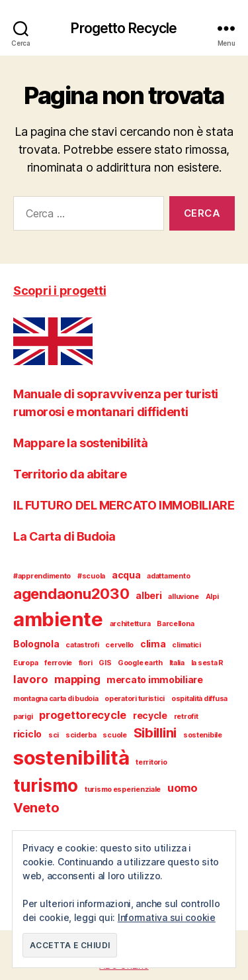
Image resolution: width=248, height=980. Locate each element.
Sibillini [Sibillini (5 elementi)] (155, 733)
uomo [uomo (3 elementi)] (183, 788)
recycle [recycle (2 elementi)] (150, 715)
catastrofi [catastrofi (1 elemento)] (82, 645)
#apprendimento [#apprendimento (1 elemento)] (42, 576)
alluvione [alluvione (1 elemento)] (184, 597)
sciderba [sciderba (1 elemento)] (81, 735)
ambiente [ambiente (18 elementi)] (58, 619)
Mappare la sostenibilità (80, 443)
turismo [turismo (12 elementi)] (46, 786)
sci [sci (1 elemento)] (54, 735)
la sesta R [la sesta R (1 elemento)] (207, 663)
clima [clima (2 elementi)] (153, 644)
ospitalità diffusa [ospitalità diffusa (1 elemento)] (199, 699)
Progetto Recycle (124, 28)
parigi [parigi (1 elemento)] (23, 717)
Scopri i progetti (60, 291)
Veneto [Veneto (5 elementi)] (36, 808)
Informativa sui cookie (167, 917)
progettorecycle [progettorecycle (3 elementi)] (83, 715)
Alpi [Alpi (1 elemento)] (212, 597)
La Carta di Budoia (64, 536)
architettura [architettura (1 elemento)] (130, 624)
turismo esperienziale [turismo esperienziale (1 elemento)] (123, 789)
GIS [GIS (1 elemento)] (105, 663)
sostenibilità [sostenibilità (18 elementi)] (71, 758)
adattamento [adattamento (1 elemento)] (168, 576)
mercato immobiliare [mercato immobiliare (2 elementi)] (155, 680)
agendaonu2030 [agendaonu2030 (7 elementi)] (71, 594)
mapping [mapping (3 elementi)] (77, 679)
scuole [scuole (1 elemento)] (114, 735)
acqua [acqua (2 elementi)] (126, 575)
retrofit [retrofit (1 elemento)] (186, 717)
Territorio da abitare (70, 474)
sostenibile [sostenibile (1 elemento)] (203, 735)
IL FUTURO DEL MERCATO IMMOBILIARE (124, 505)
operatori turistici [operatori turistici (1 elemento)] (135, 699)
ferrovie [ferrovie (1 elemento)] (58, 663)
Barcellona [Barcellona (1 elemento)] (175, 624)
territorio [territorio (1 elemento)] (151, 762)
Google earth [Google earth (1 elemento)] (140, 663)
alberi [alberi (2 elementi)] (148, 595)
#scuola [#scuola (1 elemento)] (91, 576)
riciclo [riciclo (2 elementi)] (27, 734)
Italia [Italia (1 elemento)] (177, 663)
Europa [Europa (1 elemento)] (25, 663)
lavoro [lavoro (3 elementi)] (30, 679)
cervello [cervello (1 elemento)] (119, 645)
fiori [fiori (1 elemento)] (86, 663)
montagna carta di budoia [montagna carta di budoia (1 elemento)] (56, 699)
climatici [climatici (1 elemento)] (186, 645)
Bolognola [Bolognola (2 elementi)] (36, 644)
